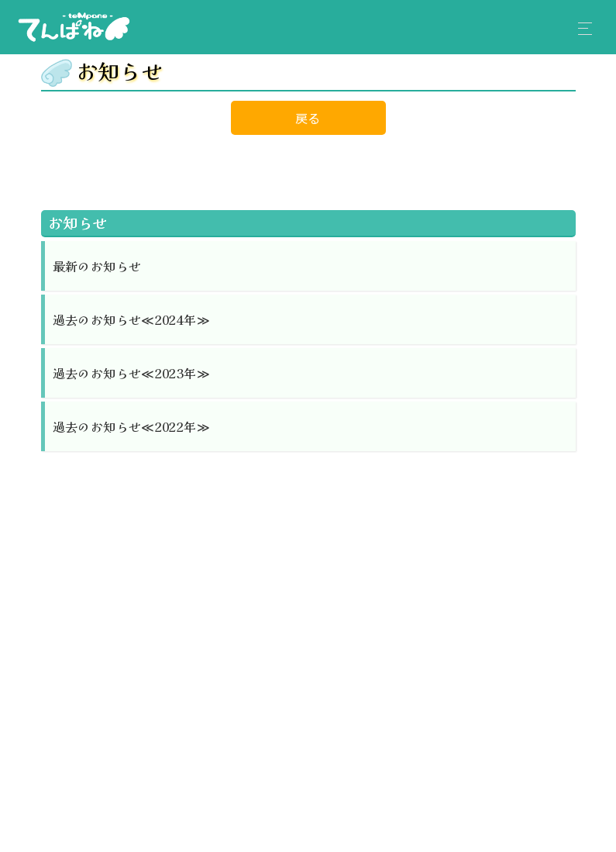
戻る (308, 118)
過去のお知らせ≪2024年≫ (132, 319)
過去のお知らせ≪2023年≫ (132, 373)
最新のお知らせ (97, 266)
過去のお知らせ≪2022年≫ (132, 426)
